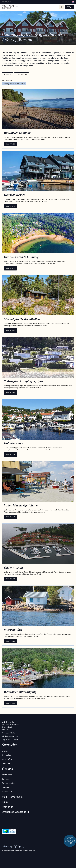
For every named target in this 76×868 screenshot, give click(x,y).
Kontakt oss (7, 775)
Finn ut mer (10, 144)
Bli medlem (7, 755)
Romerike (8, 807)
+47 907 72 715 (8, 733)
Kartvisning (21, 75)
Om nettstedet (8, 783)
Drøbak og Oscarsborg (15, 812)
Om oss (5, 779)
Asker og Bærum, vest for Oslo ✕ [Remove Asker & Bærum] (14, 84)
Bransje (5, 751)
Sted (8, 75)
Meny (69, 7)
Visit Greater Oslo (12, 797)
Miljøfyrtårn (7, 759)
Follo (5, 802)
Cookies (5, 787)
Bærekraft (6, 763)
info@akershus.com (10, 736)
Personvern (7, 792)
